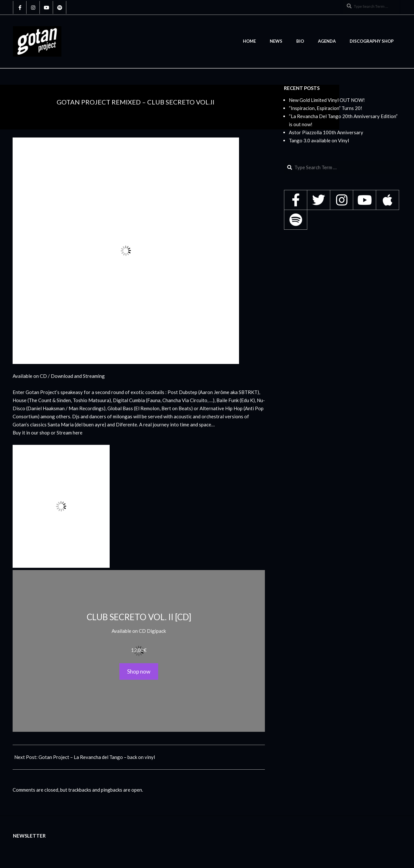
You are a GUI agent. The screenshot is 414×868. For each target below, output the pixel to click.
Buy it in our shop (31, 433)
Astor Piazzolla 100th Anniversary (326, 132)
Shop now (139, 671)
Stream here (70, 433)
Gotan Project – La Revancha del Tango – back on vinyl (97, 757)
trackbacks (80, 790)
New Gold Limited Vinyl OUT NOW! (327, 100)
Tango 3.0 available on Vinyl (319, 140)
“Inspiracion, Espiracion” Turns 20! (326, 108)
